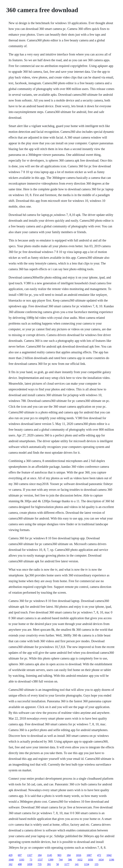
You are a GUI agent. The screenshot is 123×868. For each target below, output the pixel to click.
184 (40, 855)
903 (59, 855)
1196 (112, 860)
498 (20, 864)
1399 (51, 860)
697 (20, 855)
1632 (80, 860)
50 (57, 864)
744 (61, 860)
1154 (87, 864)
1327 (30, 855)
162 (10, 864)
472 (99, 855)
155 (96, 864)
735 (40, 864)
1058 (30, 864)
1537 (40, 860)
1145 (49, 855)
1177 (67, 864)
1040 (11, 860)
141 (77, 864)
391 (49, 864)
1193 (22, 860)
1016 (79, 855)
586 (70, 860)
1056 (90, 860)
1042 (109, 855)
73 (31, 860)
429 (10, 855)
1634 (101, 860)
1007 (89, 855)
